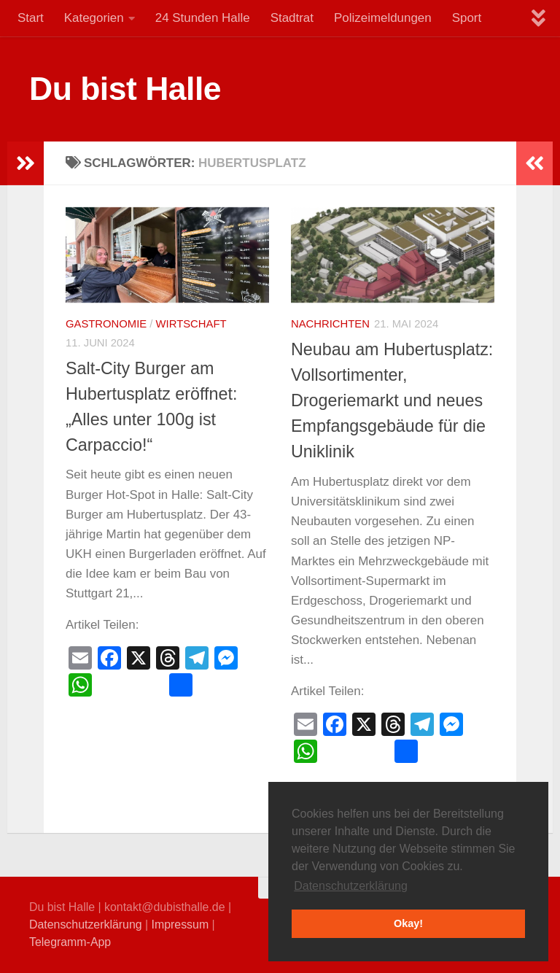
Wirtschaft (191, 324)
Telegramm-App (70, 942)
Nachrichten (330, 324)
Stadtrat (292, 18)
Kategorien (94, 18)
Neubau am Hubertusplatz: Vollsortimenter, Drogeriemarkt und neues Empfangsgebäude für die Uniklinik (392, 400)
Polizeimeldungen (383, 18)
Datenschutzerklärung (86, 924)
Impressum (180, 924)
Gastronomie (106, 324)
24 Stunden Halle (203, 18)
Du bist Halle (125, 89)
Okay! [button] (408, 923)
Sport (467, 18)
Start (31, 18)
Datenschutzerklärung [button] (351, 886)
